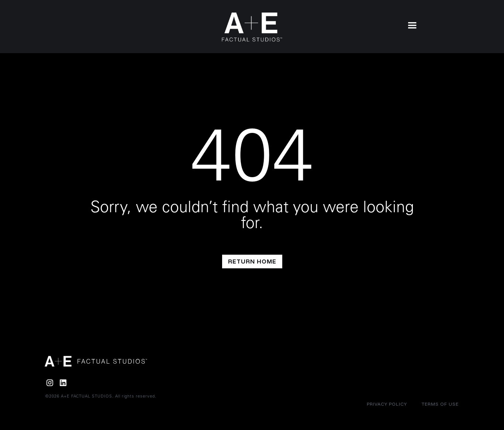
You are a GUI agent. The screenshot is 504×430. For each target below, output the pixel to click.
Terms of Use (440, 404)
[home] (252, 27)
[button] (412, 25)
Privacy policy (387, 404)
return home (252, 261)
